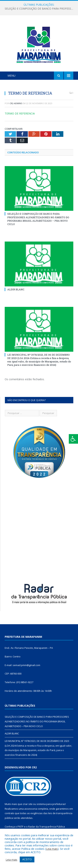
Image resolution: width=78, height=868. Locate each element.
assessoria (31, 809)
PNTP (20, 827)
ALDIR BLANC (16, 289)
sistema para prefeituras (51, 804)
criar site (28, 804)
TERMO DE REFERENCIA (20, 113)
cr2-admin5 (16, 103)
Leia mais (52, 849)
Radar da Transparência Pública (47, 827)
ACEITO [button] (27, 859)
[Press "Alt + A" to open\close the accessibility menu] (73, 439)
